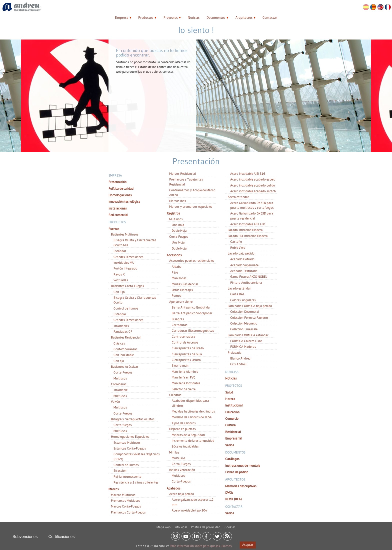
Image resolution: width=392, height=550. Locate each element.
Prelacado (235, 352)
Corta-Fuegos (123, 372)
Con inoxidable (124, 355)
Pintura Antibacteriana (246, 282)
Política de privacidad (206, 525)
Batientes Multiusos (125, 234)
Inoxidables (121, 326)
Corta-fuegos (123, 425)
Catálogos (232, 459)
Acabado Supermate (244, 265)
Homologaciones (120, 195)
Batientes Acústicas (125, 366)
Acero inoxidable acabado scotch (253, 191)
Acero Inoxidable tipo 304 (189, 510)
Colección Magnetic (244, 323)
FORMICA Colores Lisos (246, 341)
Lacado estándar (239, 288)
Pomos (176, 295)
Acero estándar (238, 197)
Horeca (230, 399)
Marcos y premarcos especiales (191, 206)
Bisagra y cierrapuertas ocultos (133, 419)
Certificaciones (62, 535)
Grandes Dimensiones (128, 257)
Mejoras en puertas (182, 429)
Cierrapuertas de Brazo (188, 348)
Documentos (216, 17)
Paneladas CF (123, 331)
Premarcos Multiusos (126, 500)
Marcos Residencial (182, 173)
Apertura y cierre (181, 301)
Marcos (114, 489)
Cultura (230, 425)
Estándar (120, 251)
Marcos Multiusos (123, 495)
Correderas (119, 384)
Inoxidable (120, 390)
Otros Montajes (182, 290)
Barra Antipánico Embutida (191, 307)
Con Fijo (119, 292)
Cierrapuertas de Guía (187, 354)
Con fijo (119, 361)
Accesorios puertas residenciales (192, 260)
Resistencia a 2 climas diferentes (136, 482)
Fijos (175, 272)
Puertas (114, 229)
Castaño (236, 241)
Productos (146, 17)
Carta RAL (237, 294)
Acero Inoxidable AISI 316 (248, 173)
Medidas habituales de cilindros (193, 411)
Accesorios (174, 255)
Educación (232, 412)
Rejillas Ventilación (182, 470)
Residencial (233, 432)
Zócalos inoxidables (185, 446)
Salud (229, 392)
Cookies (230, 525)
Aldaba (177, 266)
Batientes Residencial (126, 337)
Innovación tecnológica (124, 201)
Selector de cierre (184, 389)
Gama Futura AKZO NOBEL (249, 276)
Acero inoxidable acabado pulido (253, 185)
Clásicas (119, 343)
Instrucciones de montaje (243, 465)
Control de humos (126, 308)
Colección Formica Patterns (249, 317)
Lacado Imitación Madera (245, 230)
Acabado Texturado (244, 271)
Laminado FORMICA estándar (248, 335)
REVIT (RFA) (233, 499)
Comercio (232, 418)
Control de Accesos (185, 342)
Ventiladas (121, 280)
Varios (230, 445)
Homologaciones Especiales (130, 436)
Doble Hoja (179, 230)
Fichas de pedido (237, 472)
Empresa (122, 17)
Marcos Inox (178, 201)
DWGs (229, 492)
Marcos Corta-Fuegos (126, 506)
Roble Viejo (238, 247)
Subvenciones (25, 535)
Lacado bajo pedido (241, 253)
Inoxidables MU (124, 262)
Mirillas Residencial (185, 284)
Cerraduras (180, 325)
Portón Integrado (125, 268)
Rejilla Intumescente (127, 476)
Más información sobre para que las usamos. (201, 546)
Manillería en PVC (184, 377)
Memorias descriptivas (241, 486)
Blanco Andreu (240, 358)
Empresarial (234, 438)
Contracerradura (183, 336)
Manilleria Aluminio (185, 371)
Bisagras (178, 319)
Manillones (179, 278)
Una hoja (178, 225)
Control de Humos (126, 465)
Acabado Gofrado (242, 259)
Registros (173, 213)
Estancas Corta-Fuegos (130, 448)
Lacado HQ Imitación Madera (248, 236)
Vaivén (115, 401)
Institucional (234, 405)
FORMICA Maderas (243, 346)
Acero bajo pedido (182, 494)
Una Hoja (178, 242)
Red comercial (118, 215)
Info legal (181, 525)
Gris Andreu (238, 364)
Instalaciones (118, 208)
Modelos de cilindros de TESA (192, 417)
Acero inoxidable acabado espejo (253, 179)
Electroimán (180, 365)
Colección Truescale (244, 329)
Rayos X (119, 274)
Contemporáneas (125, 349)
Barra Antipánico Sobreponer (192, 313)
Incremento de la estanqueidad (193, 440)
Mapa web (163, 525)
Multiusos (120, 378)
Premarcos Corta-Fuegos (128, 512)
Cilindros (175, 395)
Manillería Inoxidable (186, 383)
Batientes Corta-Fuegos (127, 286)
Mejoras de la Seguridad (188, 435)
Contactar (270, 17)
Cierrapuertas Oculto (186, 360)
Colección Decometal (245, 311)
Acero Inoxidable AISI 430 (248, 224)
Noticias (194, 17)
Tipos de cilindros (184, 423)
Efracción (120, 470)
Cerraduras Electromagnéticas (193, 330)
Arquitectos (244, 17)
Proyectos (171, 17)
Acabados (174, 488)
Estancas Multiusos (127, 442)
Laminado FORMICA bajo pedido (250, 306)
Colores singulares (243, 300)
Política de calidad (121, 188)
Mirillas (174, 452)
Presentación (117, 182)
